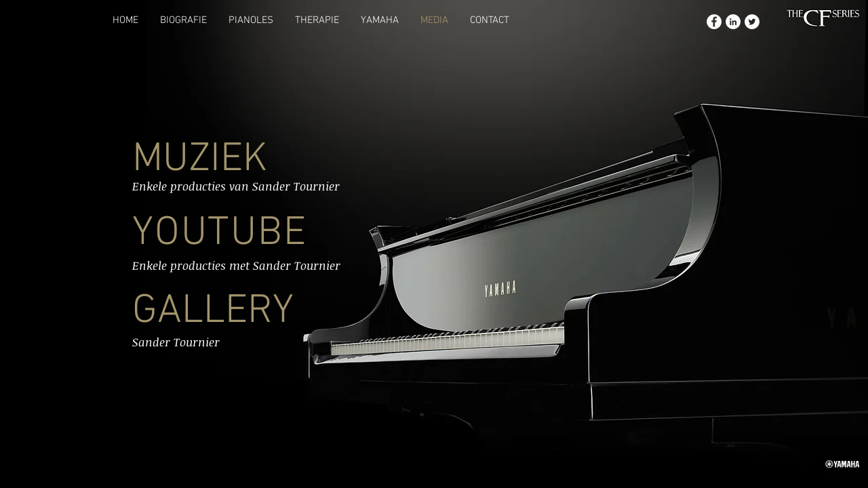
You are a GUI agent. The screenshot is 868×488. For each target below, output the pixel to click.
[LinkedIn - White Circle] (733, 22)
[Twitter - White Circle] (752, 22)
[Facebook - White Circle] (714, 22)
